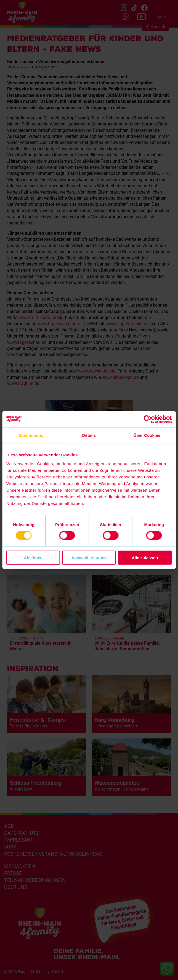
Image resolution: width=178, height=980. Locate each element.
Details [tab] (89, 435)
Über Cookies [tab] (147, 435)
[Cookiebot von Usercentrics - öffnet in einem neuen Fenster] (148, 419)
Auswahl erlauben (89, 557)
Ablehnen (33, 557)
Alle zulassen (145, 557)
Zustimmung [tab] (31, 435)
